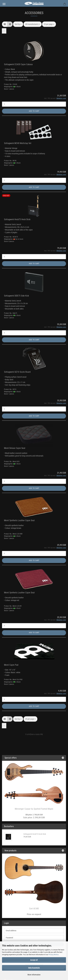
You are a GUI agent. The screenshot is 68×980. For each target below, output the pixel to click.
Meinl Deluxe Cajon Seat (15, 448)
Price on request (34, 914)
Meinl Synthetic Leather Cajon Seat (19, 520)
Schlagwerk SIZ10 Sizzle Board (17, 372)
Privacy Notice (53, 955)
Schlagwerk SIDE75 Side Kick (16, 296)
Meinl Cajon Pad (11, 665)
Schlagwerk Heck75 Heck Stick (17, 219)
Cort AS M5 (34, 909)
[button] (5, 24)
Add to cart (34, 111)
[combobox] (18, 24)
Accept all (34, 960)
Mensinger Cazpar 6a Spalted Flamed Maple (34, 809)
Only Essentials (34, 968)
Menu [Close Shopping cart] (4, 4)
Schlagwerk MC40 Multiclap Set (18, 143)
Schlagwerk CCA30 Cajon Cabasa (18, 64)
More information (34, 975)
